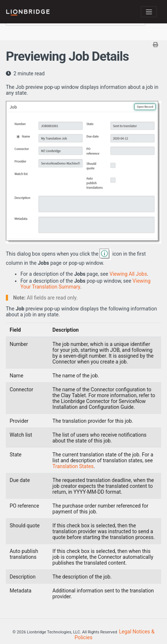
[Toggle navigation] (149, 12)
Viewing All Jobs (128, 274)
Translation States (73, 466)
